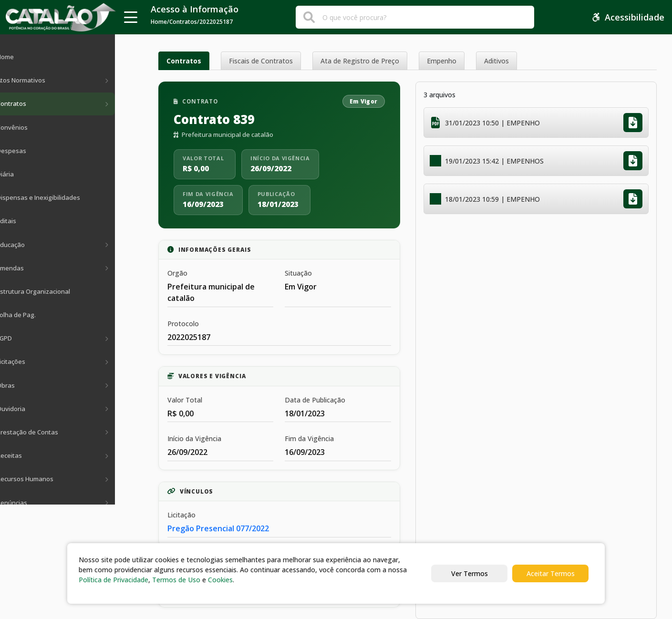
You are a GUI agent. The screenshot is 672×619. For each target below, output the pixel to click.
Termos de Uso (176, 580)
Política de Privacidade (114, 580)
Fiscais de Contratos (261, 61)
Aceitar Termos (551, 573)
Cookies (220, 580)
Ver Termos (470, 573)
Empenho (442, 61)
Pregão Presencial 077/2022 (218, 528)
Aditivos (496, 61)
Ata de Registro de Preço (360, 61)
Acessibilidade (628, 17)
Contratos (184, 61)
